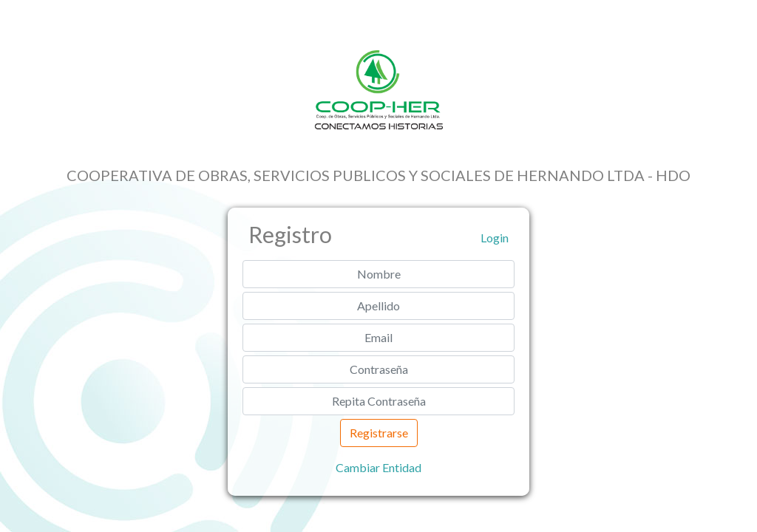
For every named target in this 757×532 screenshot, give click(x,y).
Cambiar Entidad (378, 467)
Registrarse (379, 433)
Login (495, 238)
